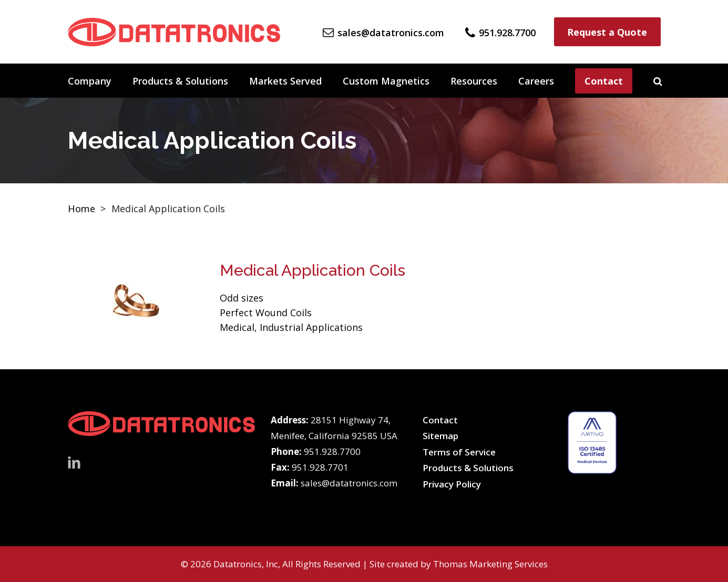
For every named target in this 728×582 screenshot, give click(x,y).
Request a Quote (607, 32)
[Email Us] (383, 32)
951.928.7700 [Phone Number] (332, 451)
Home (81, 209)
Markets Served (285, 81)
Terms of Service (459, 452)
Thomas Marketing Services (490, 564)
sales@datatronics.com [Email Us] (349, 483)
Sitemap (440, 436)
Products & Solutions (180, 81)
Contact (604, 81)
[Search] (658, 81)
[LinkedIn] (74, 462)
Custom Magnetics (386, 81)
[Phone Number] (500, 32)
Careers (536, 81)
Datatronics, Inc (246, 564)
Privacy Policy (452, 484)
